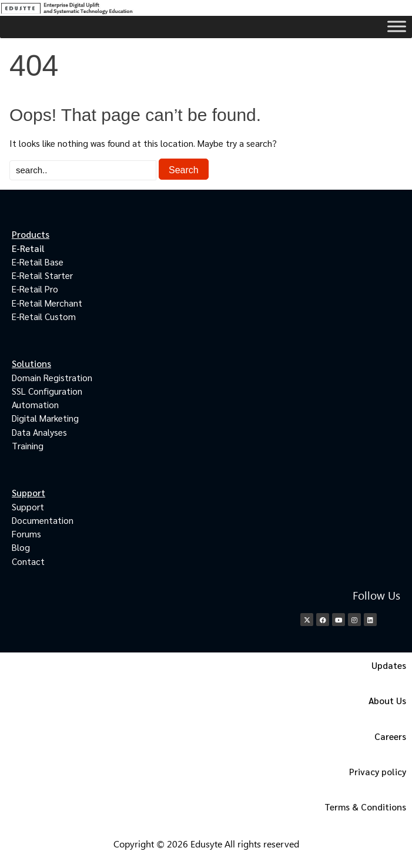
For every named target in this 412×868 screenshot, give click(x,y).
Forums (26, 534)
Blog (21, 547)
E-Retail (28, 248)
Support (28, 507)
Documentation (43, 520)
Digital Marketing (45, 418)
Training (28, 445)
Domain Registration (52, 377)
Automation (35, 404)
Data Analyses (39, 432)
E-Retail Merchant (47, 303)
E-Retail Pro (35, 289)
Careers (390, 736)
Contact (28, 561)
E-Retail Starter (42, 275)
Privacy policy (378, 771)
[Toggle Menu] (397, 26)
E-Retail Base (38, 262)
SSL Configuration (47, 391)
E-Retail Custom (44, 316)
